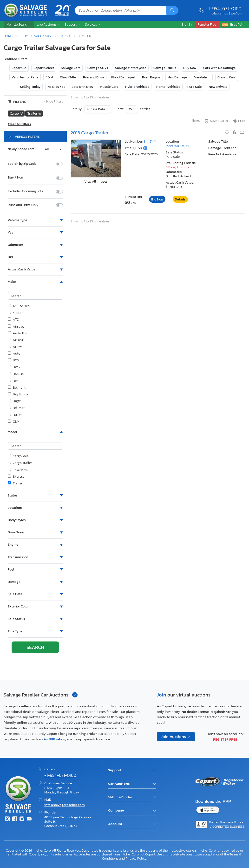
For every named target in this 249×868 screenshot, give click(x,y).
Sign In (187, 24)
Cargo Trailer (20, 463)
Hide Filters (53, 102)
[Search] (172, 10)
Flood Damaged (123, 77)
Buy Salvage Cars (36, 36)
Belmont (17, 388)
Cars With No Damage (220, 68)
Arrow (15, 347)
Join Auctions (174, 737)
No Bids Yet (56, 87)
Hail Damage (177, 77)
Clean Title (68, 77)
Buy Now (190, 68)
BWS (14, 367)
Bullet (15, 415)
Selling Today (30, 87)
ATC (13, 320)
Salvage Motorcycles (131, 68)
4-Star (15, 313)
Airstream (18, 327)
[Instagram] (22, 819)
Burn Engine (151, 77)
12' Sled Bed (19, 306)
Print (239, 121)
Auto (14, 354)
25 (130, 109)
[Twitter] (7, 819)
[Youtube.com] (29, 819)
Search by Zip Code (22, 164)
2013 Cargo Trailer (90, 133)
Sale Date (98, 109)
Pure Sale (195, 87)
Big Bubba (18, 394)
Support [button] (71, 24)
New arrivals (218, 87)
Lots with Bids (82, 87)
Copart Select (44, 68)
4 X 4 (49, 77)
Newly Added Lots (21, 149)
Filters (192, 121)
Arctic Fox (17, 333)
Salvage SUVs (98, 68)
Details (180, 199)
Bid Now (157, 199)
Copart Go (19, 68)
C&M (14, 422)
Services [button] (91, 24)
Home (8, 36)
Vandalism (202, 77)
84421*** (150, 141)
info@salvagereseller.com (65, 805)
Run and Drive (94, 77)
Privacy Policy (136, 858)
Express (16, 477)
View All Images (96, 182)
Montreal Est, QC (178, 146)
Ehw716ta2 (18, 470)
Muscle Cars (109, 87)
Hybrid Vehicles (137, 87)
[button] (19, 25)
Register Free (225, 739)
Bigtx (14, 401)
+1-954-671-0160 (224, 8)
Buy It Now (16, 178)
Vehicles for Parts (25, 77)
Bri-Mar (16, 408)
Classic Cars (227, 77)
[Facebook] (14, 819)
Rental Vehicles (168, 87)
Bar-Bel (16, 374)
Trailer (15, 483)
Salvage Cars (71, 68)
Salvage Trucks (165, 68)
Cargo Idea (18, 456)
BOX (13, 360)
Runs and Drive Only (23, 205)
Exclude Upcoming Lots (25, 191)
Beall (14, 381)
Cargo (65, 36)
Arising (16, 340)
